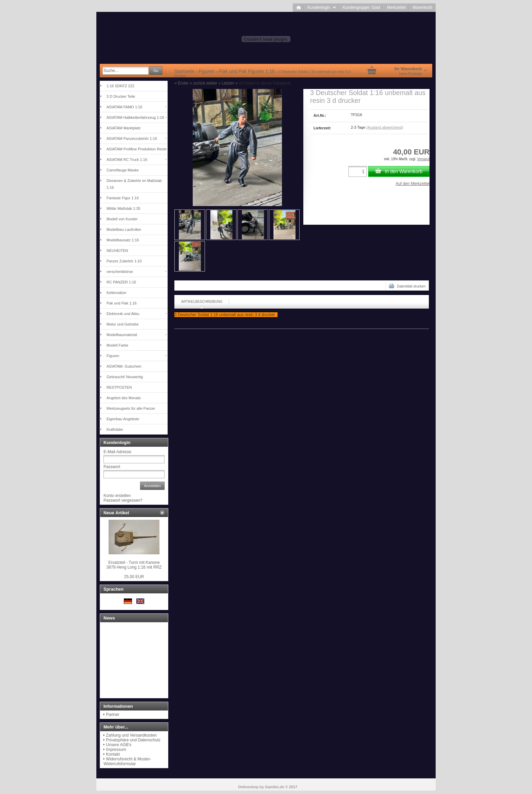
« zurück (197, 83)
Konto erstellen (117, 496)
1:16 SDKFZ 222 (120, 86)
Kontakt (113, 754)
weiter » (213, 83)
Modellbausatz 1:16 (123, 240)
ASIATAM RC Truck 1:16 (127, 160)
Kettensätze (116, 293)
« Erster (182, 83)
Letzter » (230, 83)
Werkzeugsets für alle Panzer (131, 408)
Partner (112, 715)
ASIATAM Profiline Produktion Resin (136, 149)
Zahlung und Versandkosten (131, 735)
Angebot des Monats (124, 398)
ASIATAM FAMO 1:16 (124, 107)
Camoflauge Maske (123, 170)
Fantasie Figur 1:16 (123, 198)
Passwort (112, 467)
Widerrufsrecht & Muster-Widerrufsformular (127, 761)
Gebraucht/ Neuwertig (125, 377)
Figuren (113, 356)
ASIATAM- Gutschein (124, 366)
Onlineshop (249, 787)
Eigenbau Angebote (123, 419)
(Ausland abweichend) (385, 127)
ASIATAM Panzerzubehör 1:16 (132, 139)
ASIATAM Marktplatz (123, 128)
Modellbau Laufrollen (124, 229)
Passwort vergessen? (123, 500)
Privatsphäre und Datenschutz (133, 740)
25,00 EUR (134, 577)
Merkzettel (396, 7)
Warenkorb (422, 7)
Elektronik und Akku (123, 314)
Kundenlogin (321, 7)
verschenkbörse (120, 272)
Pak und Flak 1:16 (122, 303)
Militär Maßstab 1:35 (123, 208)
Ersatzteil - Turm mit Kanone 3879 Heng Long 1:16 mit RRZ (134, 565)
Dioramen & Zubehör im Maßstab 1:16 (134, 184)
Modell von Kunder (122, 219)
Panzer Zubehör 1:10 (124, 261)
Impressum (116, 750)
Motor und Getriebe (123, 324)
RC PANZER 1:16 (121, 282)
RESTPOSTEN (119, 387)
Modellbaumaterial (122, 335)
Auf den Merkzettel (413, 184)
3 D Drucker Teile (121, 96)
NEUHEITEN (117, 251)
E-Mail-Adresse (117, 452)
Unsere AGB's (119, 745)
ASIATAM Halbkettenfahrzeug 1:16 (135, 117)
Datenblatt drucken (407, 286)
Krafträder (115, 429)
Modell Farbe (117, 345)
